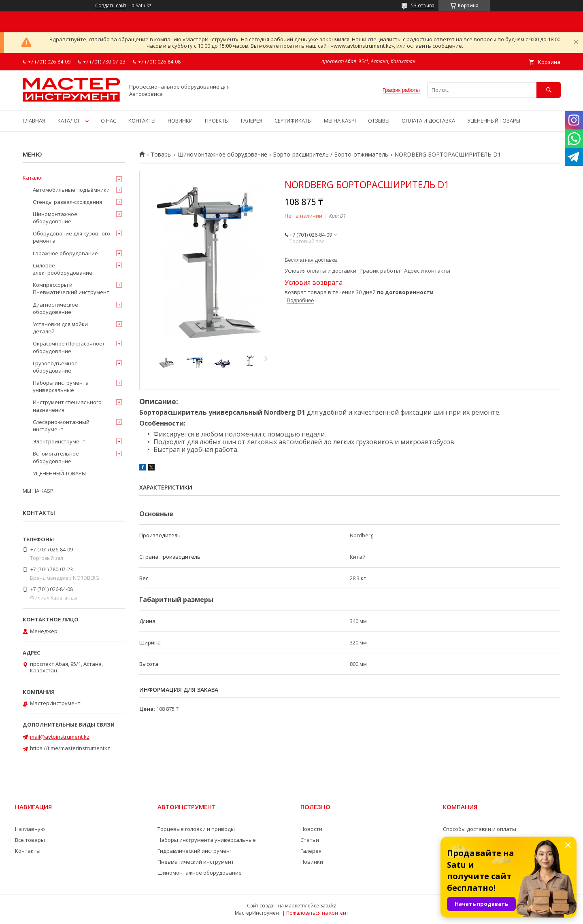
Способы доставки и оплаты (480, 829)
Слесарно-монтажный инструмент (61, 426)
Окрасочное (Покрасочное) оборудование (68, 347)
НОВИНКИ (180, 121)
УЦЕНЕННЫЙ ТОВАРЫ (494, 121)
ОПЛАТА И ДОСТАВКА (428, 121)
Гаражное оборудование (65, 253)
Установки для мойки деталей (60, 328)
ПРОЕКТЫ (217, 121)
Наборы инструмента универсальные (61, 386)
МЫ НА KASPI (340, 121)
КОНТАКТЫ (142, 121)
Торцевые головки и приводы (196, 829)
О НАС (109, 121)
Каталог (33, 178)
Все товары (30, 840)
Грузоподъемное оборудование (55, 367)
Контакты (28, 851)
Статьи (310, 840)
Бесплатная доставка (311, 260)
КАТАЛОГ (69, 121)
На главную (30, 829)
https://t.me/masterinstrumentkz (70, 748)
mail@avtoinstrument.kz (60, 737)
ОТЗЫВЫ (379, 121)
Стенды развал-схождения (67, 202)
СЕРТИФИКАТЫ (293, 121)
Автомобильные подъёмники (71, 190)
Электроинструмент (59, 441)
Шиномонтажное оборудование (222, 155)
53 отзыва (423, 5)
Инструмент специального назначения (67, 406)
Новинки (312, 862)
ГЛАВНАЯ (34, 121)
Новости (311, 829)
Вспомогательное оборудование (56, 457)
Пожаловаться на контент (317, 913)
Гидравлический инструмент (195, 851)
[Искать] (549, 90)
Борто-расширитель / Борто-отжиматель (331, 155)
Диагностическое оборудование (55, 308)
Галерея (311, 851)
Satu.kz (328, 906)
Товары (161, 155)
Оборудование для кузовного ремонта (71, 237)
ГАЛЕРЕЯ (252, 121)
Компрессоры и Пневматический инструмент (71, 288)
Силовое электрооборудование (63, 269)
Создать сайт (111, 6)
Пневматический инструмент (196, 862)
